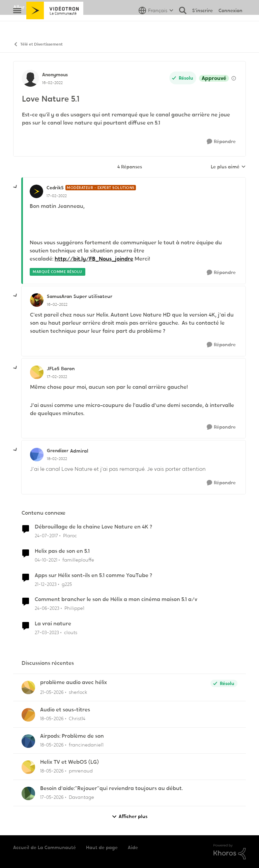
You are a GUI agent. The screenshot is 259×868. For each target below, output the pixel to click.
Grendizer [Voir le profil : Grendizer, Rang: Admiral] (58, 451)
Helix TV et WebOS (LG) (69, 762)
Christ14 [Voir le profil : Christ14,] (77, 718)
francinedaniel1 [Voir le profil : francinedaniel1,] (86, 744)
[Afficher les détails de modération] (234, 78)
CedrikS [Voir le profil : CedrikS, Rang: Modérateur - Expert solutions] (55, 188)
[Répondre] (221, 142)
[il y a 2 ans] (46, 584)
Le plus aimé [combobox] (228, 167)
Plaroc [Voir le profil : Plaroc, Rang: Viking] (70, 536)
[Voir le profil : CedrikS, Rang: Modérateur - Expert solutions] (36, 191)
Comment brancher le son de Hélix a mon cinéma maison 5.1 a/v (116, 599)
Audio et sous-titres (65, 710)
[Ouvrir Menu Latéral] (17, 25)
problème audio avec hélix (74, 682)
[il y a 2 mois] (52, 692)
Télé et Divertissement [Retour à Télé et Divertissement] (38, 44)
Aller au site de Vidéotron (45, 7)
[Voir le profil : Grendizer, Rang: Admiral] (37, 455)
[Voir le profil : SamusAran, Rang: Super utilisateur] (37, 300)
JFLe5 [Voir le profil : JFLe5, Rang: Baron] (53, 369)
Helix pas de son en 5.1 (62, 551)
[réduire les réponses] (16, 187)
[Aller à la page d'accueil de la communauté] (55, 25)
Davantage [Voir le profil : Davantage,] (81, 797)
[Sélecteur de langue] (156, 25)
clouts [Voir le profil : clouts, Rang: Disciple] (71, 632)
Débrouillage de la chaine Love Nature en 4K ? (93, 527)
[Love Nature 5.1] (57, 196)
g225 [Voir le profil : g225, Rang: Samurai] (67, 584)
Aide (133, 847)
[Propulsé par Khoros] (230, 852)
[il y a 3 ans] (47, 608)
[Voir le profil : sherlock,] (28, 687)
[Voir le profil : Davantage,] (28, 793)
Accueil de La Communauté (45, 847)
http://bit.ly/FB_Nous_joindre (94, 259)
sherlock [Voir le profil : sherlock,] (78, 692)
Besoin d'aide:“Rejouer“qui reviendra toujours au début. (111, 788)
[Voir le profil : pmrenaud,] (28, 767)
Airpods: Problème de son (72, 736)
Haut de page (102, 847)
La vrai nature (53, 624)
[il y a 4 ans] (46, 560)
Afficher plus (129, 817)
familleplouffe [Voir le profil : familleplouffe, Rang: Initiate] (78, 560)
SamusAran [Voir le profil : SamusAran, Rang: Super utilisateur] (59, 296)
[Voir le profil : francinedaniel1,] (28, 741)
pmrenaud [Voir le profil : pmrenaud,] (81, 771)
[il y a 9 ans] (46, 536)
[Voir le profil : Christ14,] (28, 715)
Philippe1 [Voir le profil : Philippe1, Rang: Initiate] (74, 608)
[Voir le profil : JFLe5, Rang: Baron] (37, 372)
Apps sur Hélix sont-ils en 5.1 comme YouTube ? (93, 575)
